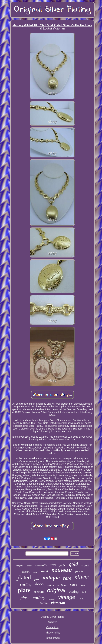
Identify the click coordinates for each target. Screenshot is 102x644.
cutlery (39, 598)
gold (73, 564)
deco (39, 584)
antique (51, 578)
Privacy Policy (52, 633)
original (56, 590)
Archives (52, 622)
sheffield (20, 566)
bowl (36, 572)
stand (44, 571)
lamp (81, 598)
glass (25, 598)
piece (37, 579)
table (85, 592)
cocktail (39, 592)
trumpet (52, 599)
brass (29, 566)
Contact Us (52, 627)
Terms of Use (52, 638)
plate (24, 590)
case (74, 584)
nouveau (62, 570)
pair (62, 566)
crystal (85, 565)
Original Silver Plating (52, 617)
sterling (26, 584)
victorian (58, 603)
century (26, 572)
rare (67, 578)
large (43, 603)
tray (53, 565)
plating (74, 592)
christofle (41, 565)
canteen (50, 585)
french (79, 571)
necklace (62, 585)
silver (82, 577)
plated (24, 577)
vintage (67, 597)
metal (83, 586)
